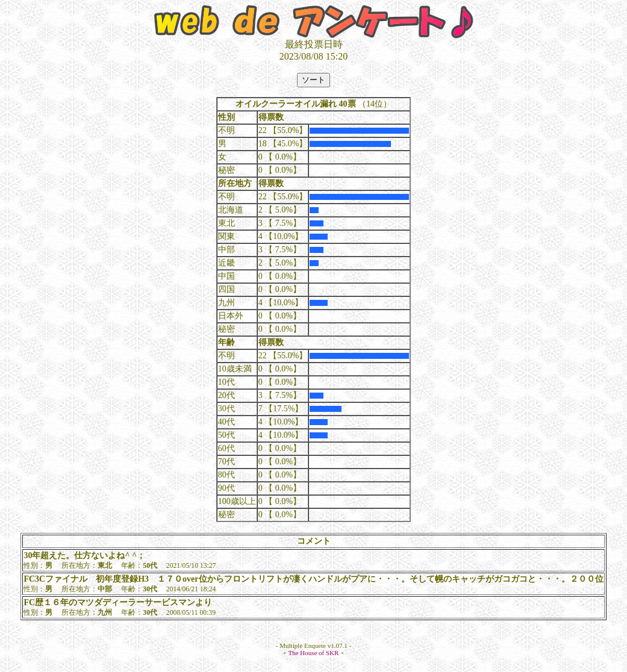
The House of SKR (313, 653)
